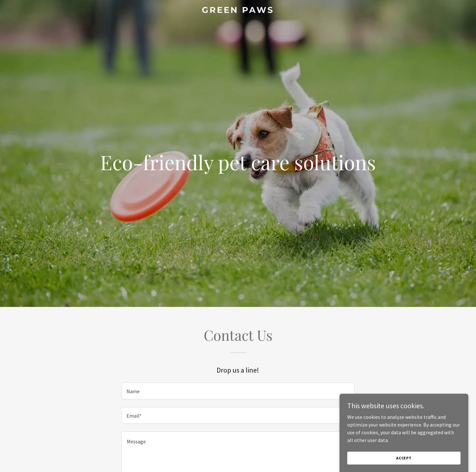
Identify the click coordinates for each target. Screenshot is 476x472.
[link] (238, 11)
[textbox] (238, 391)
